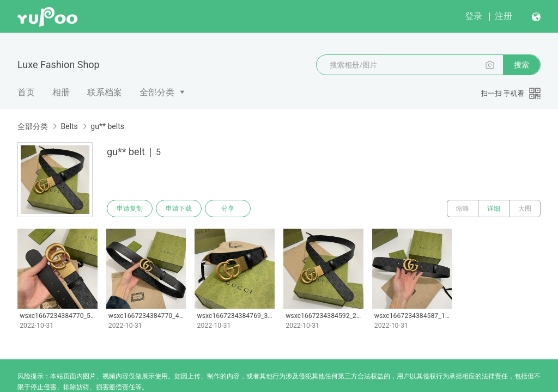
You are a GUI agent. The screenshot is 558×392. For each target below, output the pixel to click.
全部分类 (157, 92)
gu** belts (107, 126)
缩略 (463, 209)
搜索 (521, 65)
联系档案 (105, 92)
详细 (494, 209)
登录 (474, 16)
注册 (504, 16)
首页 (26, 92)
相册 (61, 92)
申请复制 (130, 209)
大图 (525, 209)
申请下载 (179, 209)
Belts (69, 126)
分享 (228, 209)
